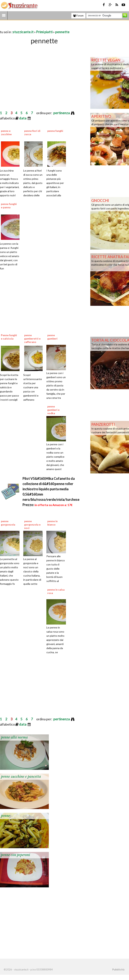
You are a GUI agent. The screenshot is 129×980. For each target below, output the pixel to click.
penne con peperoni (15, 855)
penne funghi (55, 131)
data (23, 118)
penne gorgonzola (8, 523)
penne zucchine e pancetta (21, 777)
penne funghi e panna (9, 206)
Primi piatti (44, 32)
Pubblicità (118, 970)
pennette (62, 32)
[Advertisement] (44, 27)
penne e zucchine (6, 132)
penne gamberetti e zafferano (32, 339)
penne (5, 816)
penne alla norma (14, 737)
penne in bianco (52, 523)
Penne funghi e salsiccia (9, 337)
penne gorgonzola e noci (32, 524)
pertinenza (62, 113)
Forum (78, 16)
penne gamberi (52, 337)
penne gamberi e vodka (53, 410)
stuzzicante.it (23, 32)
